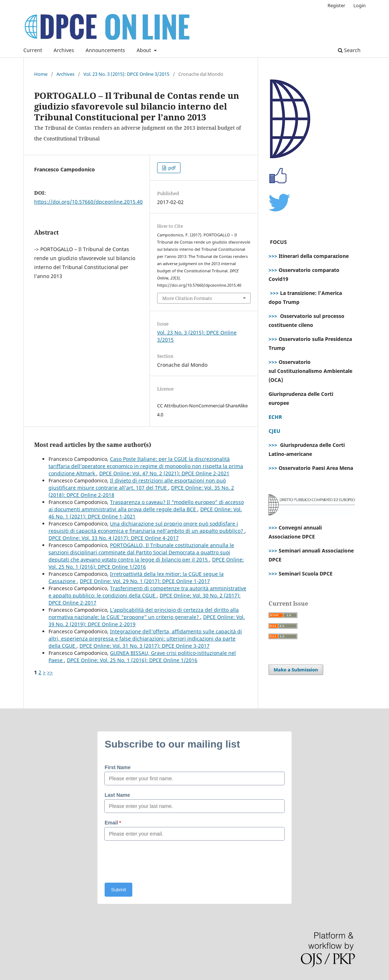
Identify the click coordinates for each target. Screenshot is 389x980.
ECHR (275, 417)
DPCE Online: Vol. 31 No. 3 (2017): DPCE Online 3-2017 (145, 646)
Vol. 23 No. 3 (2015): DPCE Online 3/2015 (126, 74)
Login (360, 5)
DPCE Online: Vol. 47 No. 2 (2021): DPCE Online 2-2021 (164, 473)
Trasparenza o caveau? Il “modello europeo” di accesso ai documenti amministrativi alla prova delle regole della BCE (146, 506)
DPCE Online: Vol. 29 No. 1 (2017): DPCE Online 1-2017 (145, 581)
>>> (273, 256)
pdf (171, 168)
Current (33, 50)
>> (50, 672)
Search (349, 50)
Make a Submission (296, 670)
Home (41, 74)
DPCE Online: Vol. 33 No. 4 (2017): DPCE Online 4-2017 (114, 538)
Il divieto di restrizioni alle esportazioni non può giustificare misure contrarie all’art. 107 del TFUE (137, 484)
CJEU (274, 431)
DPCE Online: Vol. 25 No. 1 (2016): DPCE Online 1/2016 (132, 660)
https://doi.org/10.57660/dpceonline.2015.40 (88, 202)
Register (336, 5)
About (145, 50)
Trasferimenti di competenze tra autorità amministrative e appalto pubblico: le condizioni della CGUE (147, 592)
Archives (64, 50)
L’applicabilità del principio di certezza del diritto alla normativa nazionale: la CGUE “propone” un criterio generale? (144, 613)
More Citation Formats (187, 298)
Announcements (105, 50)
